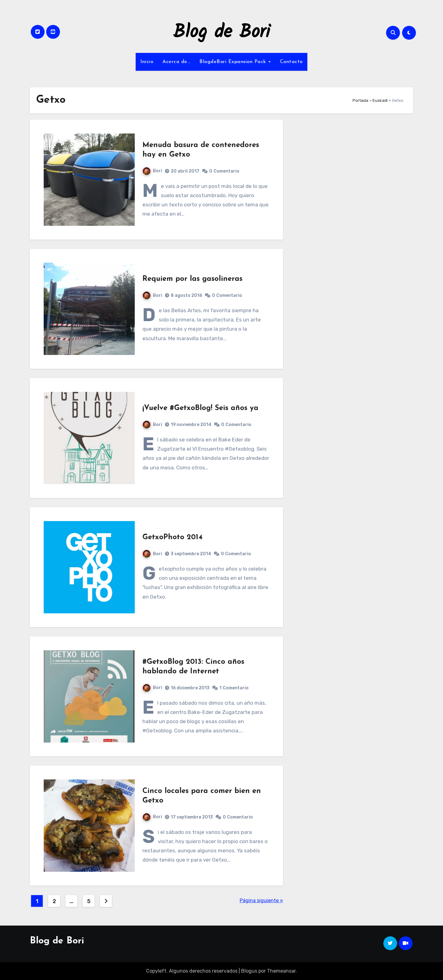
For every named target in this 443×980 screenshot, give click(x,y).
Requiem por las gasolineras (192, 279)
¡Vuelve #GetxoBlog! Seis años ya (200, 408)
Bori (152, 171)
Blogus (249, 971)
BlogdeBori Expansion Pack (233, 62)
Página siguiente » (261, 900)
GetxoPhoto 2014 (172, 537)
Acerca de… (176, 62)
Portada (360, 100)
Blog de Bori (222, 33)
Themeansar (281, 971)
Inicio (147, 62)
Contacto (291, 62)
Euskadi (380, 100)
